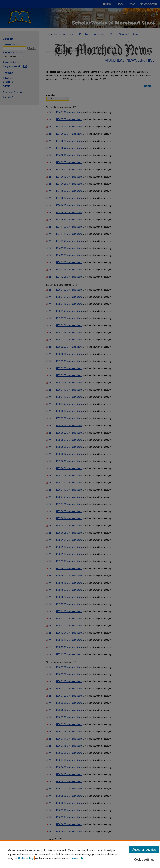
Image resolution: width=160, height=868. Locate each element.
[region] (80, 854)
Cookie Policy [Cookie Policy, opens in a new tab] (78, 858)
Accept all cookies (144, 850)
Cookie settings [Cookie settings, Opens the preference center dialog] (144, 860)
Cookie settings (26, 858)
